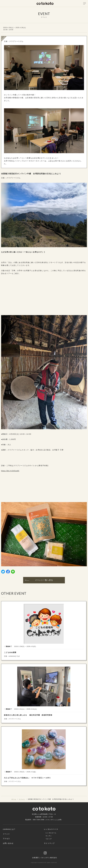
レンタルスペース (51, 829)
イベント (6, 834)
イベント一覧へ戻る (39, 580)
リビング (49, 839)
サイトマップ (49, 843)
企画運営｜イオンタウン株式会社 (45, 858)
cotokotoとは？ (9, 829)
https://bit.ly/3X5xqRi (10, 471)
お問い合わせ (8, 843)
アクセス (6, 839)
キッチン (49, 836)
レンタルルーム (51, 833)
